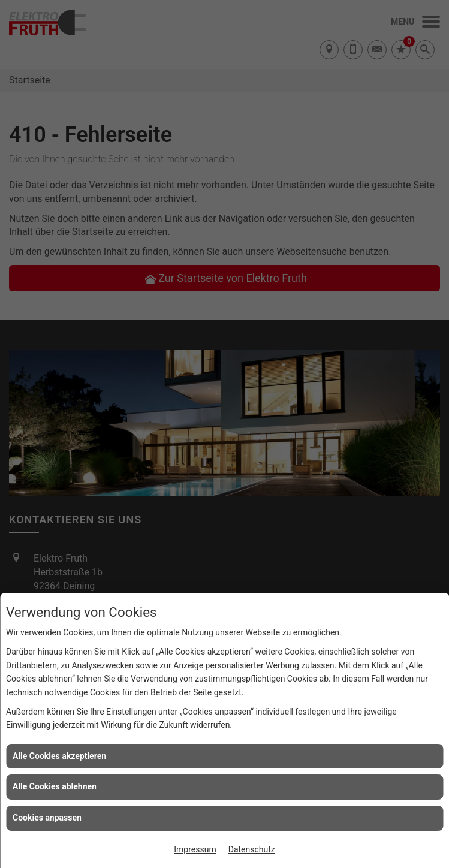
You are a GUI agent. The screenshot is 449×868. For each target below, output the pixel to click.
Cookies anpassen (47, 818)
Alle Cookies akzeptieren (59, 756)
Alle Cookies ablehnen (55, 786)
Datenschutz (252, 849)
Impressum (195, 849)
